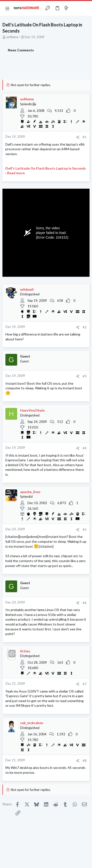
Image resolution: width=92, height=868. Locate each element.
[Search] (85, 8)
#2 (85, 327)
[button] (7, 8)
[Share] (78, 137)
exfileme (12, 37)
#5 (85, 530)
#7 (85, 684)
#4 (85, 448)
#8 (85, 761)
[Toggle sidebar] (76, 8)
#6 (85, 603)
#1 (85, 137)
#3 (85, 376)
